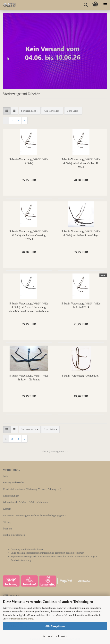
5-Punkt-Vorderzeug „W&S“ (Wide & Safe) (29, 161)
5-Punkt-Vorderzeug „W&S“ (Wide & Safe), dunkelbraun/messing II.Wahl (29, 235)
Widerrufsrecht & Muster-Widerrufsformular (26, 502)
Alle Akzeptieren (55, 626)
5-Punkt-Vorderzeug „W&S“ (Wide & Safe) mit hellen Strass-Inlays (81, 233)
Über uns (8, 529)
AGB (6, 476)
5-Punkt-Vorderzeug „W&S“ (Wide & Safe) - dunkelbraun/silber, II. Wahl (81, 163)
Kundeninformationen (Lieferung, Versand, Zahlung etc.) (32, 489)
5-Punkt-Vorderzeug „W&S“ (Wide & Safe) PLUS (81, 306)
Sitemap (7, 522)
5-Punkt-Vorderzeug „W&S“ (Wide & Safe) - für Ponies (29, 378)
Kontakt (7, 509)
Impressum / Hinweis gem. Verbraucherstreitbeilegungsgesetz (34, 515)
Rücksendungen (11, 496)
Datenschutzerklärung (22, 619)
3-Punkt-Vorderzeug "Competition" (81, 376)
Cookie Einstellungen (14, 535)
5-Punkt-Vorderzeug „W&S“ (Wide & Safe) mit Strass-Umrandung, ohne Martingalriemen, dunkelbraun (29, 307)
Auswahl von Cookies (55, 636)
